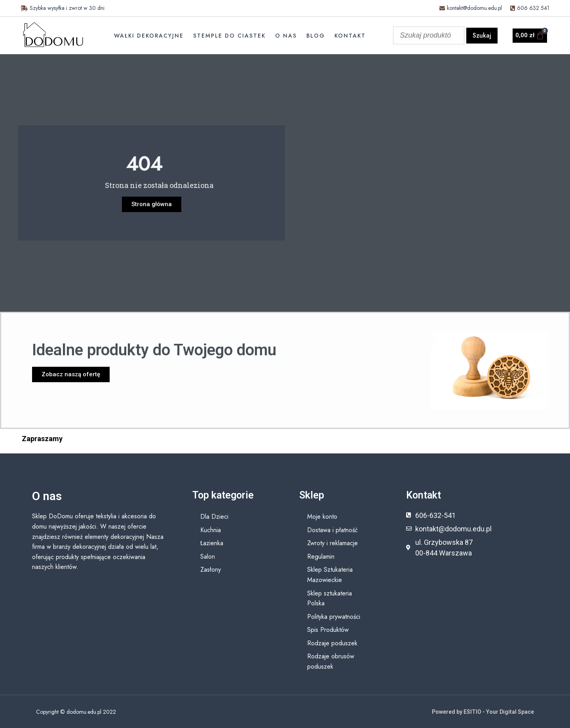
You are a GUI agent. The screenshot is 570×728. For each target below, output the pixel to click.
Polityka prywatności (334, 617)
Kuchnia (211, 530)
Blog (316, 36)
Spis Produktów (328, 630)
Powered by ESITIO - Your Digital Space (483, 712)
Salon (208, 556)
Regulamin (321, 556)
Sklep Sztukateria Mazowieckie (330, 575)
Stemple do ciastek (229, 36)
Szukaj (482, 35)
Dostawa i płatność (332, 530)
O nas (286, 36)
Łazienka (212, 543)
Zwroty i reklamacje (332, 543)
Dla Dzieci (214, 517)
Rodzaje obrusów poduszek (331, 661)
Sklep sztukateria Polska (330, 598)
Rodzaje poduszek (332, 643)
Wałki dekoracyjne (149, 36)
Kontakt (350, 36)
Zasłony (211, 570)
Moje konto (322, 517)
